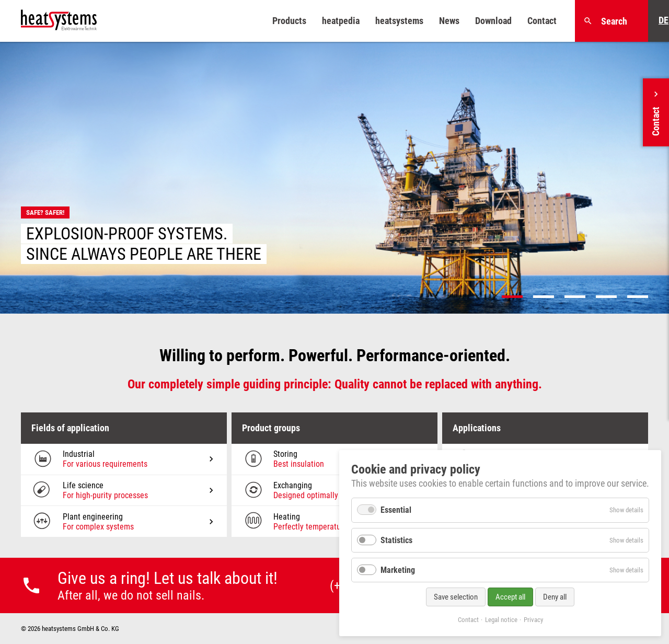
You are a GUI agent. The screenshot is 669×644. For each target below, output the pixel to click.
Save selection (456, 597)
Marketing (398, 570)
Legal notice (501, 620)
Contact (468, 620)
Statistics (396, 540)
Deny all (555, 597)
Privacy (533, 620)
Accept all (510, 597)
